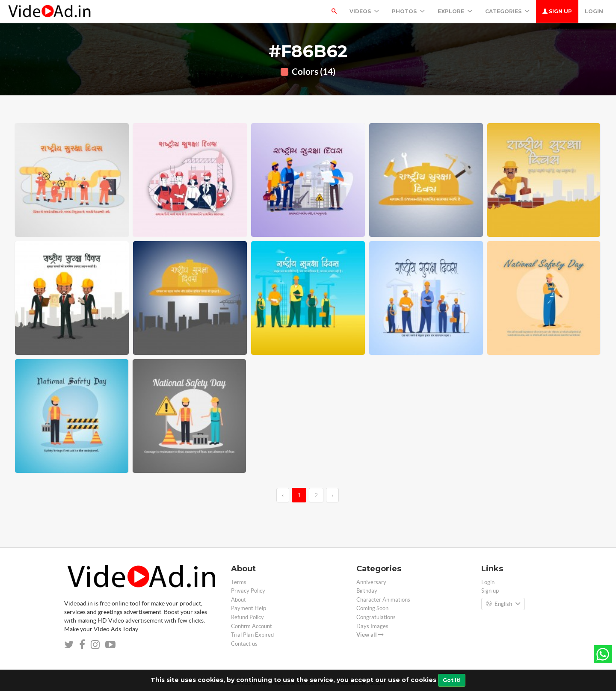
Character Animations (383, 600)
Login (594, 11)
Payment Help (249, 608)
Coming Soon (372, 608)
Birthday (367, 591)
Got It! (452, 680)
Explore (455, 11)
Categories (507, 11)
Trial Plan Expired (252, 635)
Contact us (244, 644)
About (238, 600)
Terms (239, 582)
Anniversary (371, 582)
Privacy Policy (248, 591)
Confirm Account (252, 626)
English (503, 604)
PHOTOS (408, 11)
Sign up (557, 11)
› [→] (332, 495)
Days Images (372, 626)
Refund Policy (247, 617)
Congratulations (376, 617)
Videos (364, 11)
